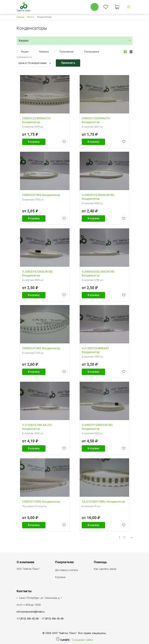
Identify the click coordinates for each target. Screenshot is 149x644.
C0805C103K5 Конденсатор (41, 502)
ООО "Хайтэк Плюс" (28, 569)
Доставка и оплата (66, 570)
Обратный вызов (95, 7)
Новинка (44, 52)
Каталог (31, 17)
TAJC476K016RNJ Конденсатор (103, 502)
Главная (20, 17)
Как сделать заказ (105, 569)
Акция (25, 52)
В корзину (34, 142)
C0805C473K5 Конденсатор (41, 195)
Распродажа (92, 52)
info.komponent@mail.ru (31, 612)
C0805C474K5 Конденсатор (41, 348)
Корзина (60, 577)
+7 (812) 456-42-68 (28, 619)
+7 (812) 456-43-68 (52, 619)
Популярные (67, 52)
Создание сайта (82, 640)
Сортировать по (24, 57)
